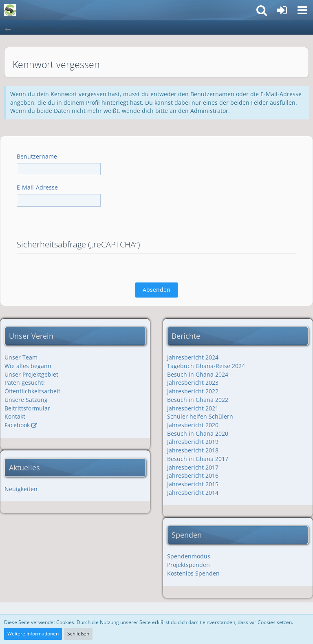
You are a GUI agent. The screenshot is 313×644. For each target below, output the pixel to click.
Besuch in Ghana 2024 (198, 374)
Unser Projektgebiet (31, 374)
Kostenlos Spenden (193, 573)
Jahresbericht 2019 (193, 442)
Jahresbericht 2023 (193, 383)
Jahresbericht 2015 (193, 484)
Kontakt (15, 416)
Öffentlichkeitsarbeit (32, 391)
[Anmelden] (282, 10)
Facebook (17, 425)
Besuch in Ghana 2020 (198, 433)
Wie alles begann (28, 366)
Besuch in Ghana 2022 (198, 400)
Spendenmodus (189, 556)
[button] (302, 10)
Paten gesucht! (25, 383)
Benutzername (37, 156)
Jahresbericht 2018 (193, 450)
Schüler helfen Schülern (200, 416)
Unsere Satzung (26, 400)
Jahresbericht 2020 (193, 425)
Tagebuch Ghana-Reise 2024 (206, 366)
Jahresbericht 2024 (193, 357)
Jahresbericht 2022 (193, 391)
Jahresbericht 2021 (193, 408)
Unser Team (21, 357)
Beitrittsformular (27, 408)
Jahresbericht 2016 (193, 475)
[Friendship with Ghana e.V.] (10, 10)
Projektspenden (188, 565)
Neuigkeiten (21, 489)
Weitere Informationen (33, 634)
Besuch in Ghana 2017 (198, 459)
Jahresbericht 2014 (193, 493)
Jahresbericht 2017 (193, 467)
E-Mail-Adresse (37, 187)
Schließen (78, 634)
